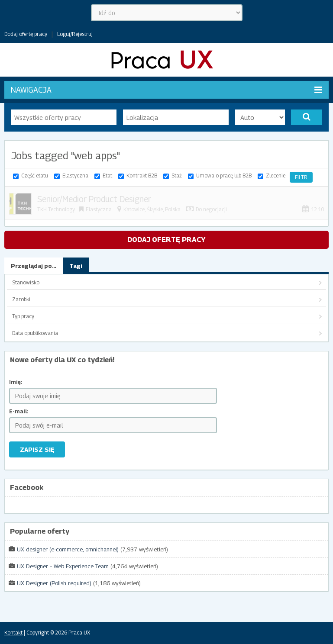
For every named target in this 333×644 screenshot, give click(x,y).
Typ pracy (23, 316)
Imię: (16, 382)
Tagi (76, 266)
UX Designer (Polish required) (54, 583)
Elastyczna (75, 175)
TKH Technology (56, 209)
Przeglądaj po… (34, 266)
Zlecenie (276, 175)
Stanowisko (26, 282)
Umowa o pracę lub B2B (224, 175)
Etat (107, 175)
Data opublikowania (35, 333)
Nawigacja (166, 90)
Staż (177, 175)
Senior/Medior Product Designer (94, 199)
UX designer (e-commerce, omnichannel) (68, 549)
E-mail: (19, 411)
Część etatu (35, 175)
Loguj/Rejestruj (75, 34)
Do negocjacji (211, 209)
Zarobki (21, 299)
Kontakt (13, 633)
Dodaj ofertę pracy (26, 34)
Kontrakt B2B (142, 175)
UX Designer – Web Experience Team (63, 566)
